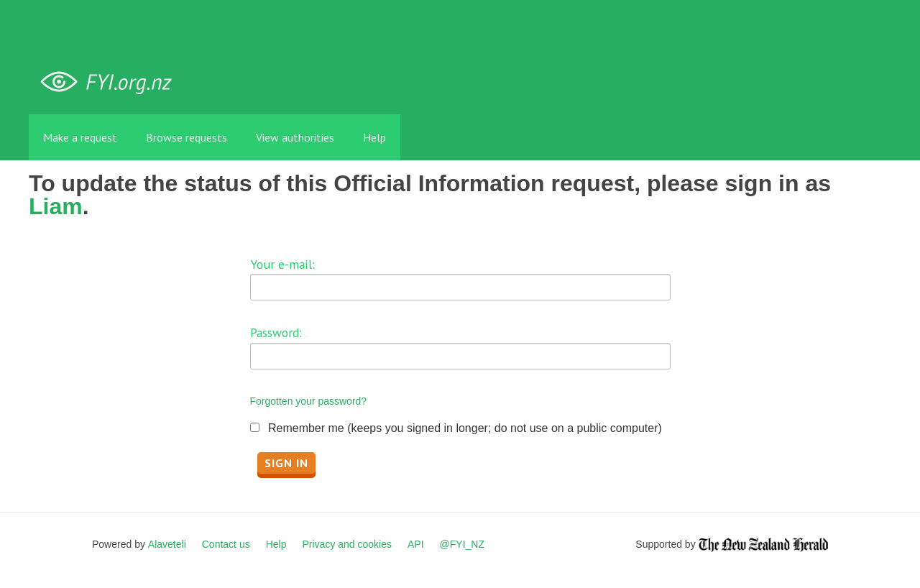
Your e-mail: (282, 264)
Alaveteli (167, 544)
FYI (111, 82)
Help (374, 137)
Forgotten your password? (309, 401)
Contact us (226, 544)
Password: (276, 332)
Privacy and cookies (347, 544)
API (416, 544)
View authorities (295, 137)
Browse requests (187, 137)
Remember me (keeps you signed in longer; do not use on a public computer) (465, 428)
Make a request (80, 137)
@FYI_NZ (462, 544)
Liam (56, 206)
